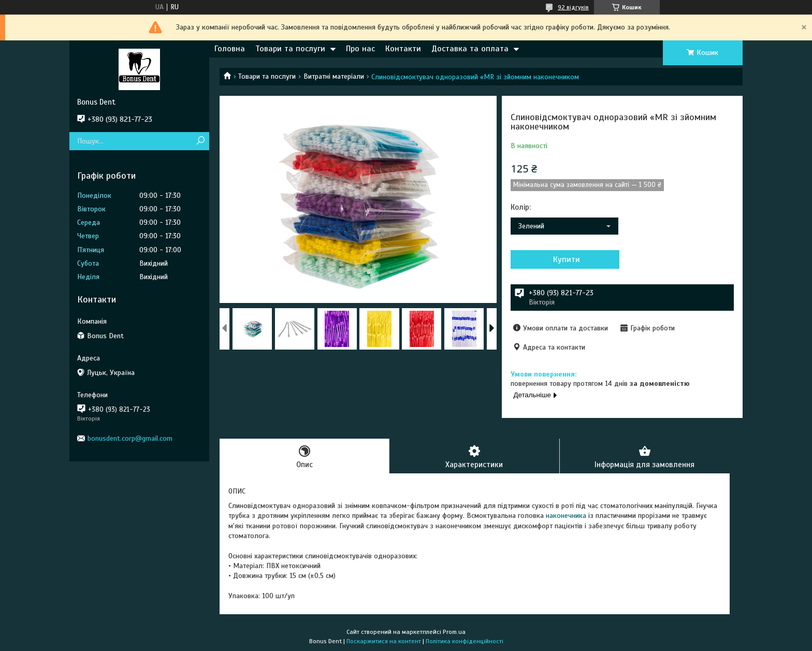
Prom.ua (454, 632)
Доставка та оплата (470, 49)
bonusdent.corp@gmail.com (130, 438)
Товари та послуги (290, 49)
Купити (567, 259)
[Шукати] (200, 141)
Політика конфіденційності (465, 641)
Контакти (403, 49)
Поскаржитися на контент (384, 641)
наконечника (566, 516)
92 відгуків (573, 7)
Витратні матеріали (334, 76)
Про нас (360, 49)
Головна (230, 49)
